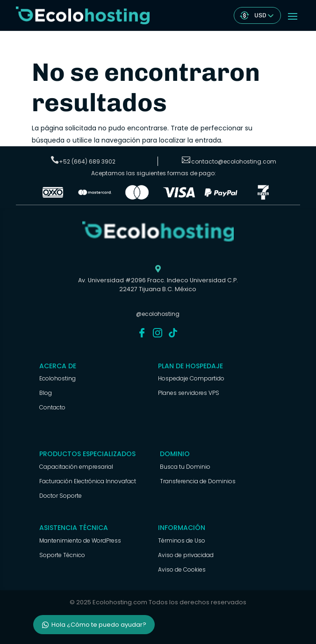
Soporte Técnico (62, 555)
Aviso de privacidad (186, 555)
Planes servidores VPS (189, 393)
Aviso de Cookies (182, 569)
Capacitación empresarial (76, 467)
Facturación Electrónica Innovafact (88, 481)
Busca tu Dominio (185, 467)
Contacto (52, 407)
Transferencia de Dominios (198, 481)
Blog (46, 393)
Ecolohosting (57, 378)
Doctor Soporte (61, 496)
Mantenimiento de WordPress (80, 540)
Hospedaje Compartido (191, 378)
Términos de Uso (182, 540)
